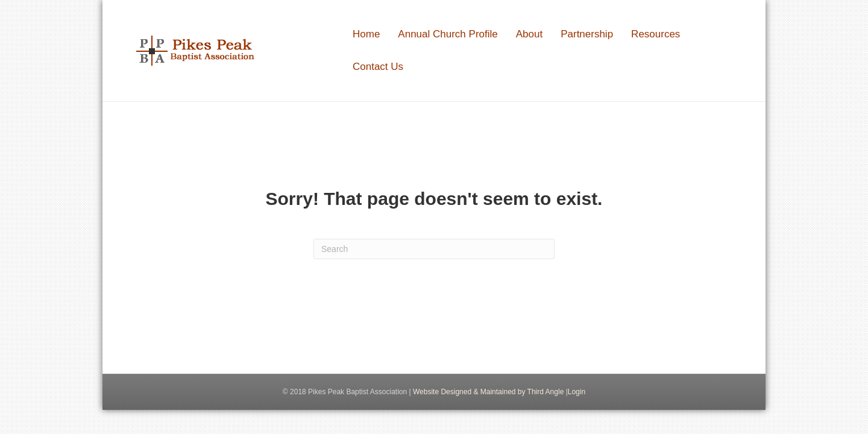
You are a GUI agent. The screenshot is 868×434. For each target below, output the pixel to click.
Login (577, 392)
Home (366, 34)
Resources (656, 34)
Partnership (587, 34)
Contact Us (378, 67)
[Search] (434, 249)
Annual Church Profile (448, 34)
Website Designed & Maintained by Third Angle (488, 392)
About (529, 34)
